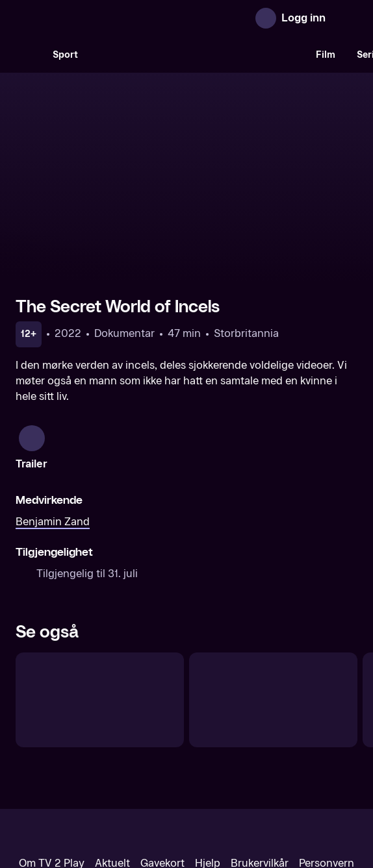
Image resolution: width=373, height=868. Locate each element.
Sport (65, 55)
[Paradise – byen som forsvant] (100, 595)
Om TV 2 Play (52, 759)
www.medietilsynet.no (266, 803)
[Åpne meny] (344, 18)
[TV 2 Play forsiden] (113, 18)
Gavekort (162, 759)
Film (326, 55)
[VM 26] (197, 55)
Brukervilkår (260, 759)
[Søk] (29, 55)
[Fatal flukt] (273, 595)
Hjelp (208, 759)
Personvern (327, 759)
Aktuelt (112, 759)
